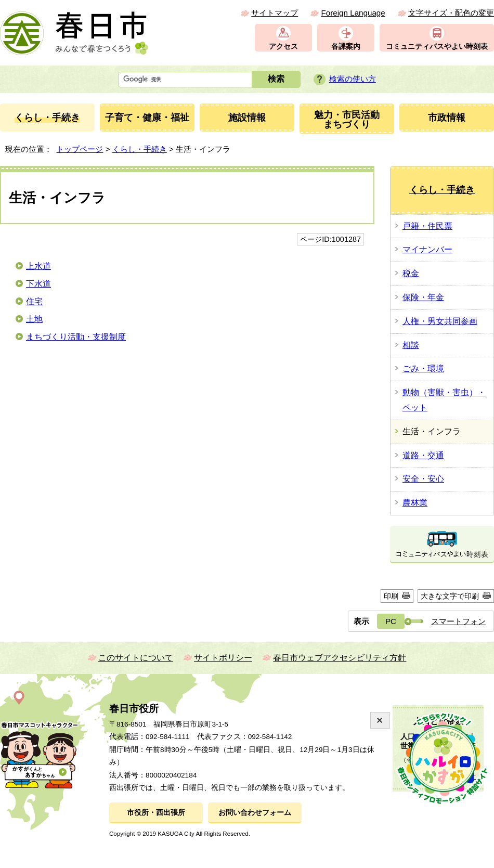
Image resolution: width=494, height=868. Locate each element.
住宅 (34, 301)
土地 (34, 319)
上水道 (38, 266)
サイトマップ (275, 13)
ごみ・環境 (423, 368)
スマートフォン (458, 621)
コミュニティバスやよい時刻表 (437, 47)
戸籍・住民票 (427, 226)
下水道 (38, 284)
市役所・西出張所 (156, 813)
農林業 (415, 503)
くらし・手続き (140, 149)
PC (391, 621)
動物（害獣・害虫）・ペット (444, 400)
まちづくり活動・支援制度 (76, 337)
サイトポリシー (223, 658)
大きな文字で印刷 (450, 596)
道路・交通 (423, 455)
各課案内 (346, 47)
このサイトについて (136, 658)
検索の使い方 (353, 79)
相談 (411, 345)
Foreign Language (353, 13)
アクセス (283, 47)
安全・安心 (423, 479)
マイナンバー (427, 249)
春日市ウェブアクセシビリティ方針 (340, 658)
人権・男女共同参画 (440, 321)
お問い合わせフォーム (255, 813)
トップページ (80, 149)
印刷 (391, 596)
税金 (411, 273)
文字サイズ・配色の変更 (451, 13)
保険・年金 (423, 297)
